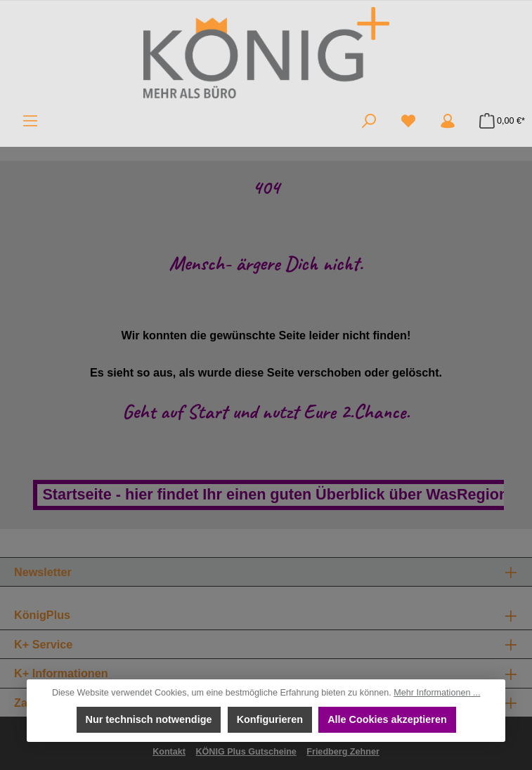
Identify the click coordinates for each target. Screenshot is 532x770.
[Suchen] (369, 121)
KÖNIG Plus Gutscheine (246, 752)
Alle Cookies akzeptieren (387, 719)
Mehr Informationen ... (437, 693)
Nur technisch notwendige (148, 719)
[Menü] (30, 121)
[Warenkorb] (498, 121)
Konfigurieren (269, 719)
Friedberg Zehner (343, 752)
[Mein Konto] (448, 121)
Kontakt (169, 752)
